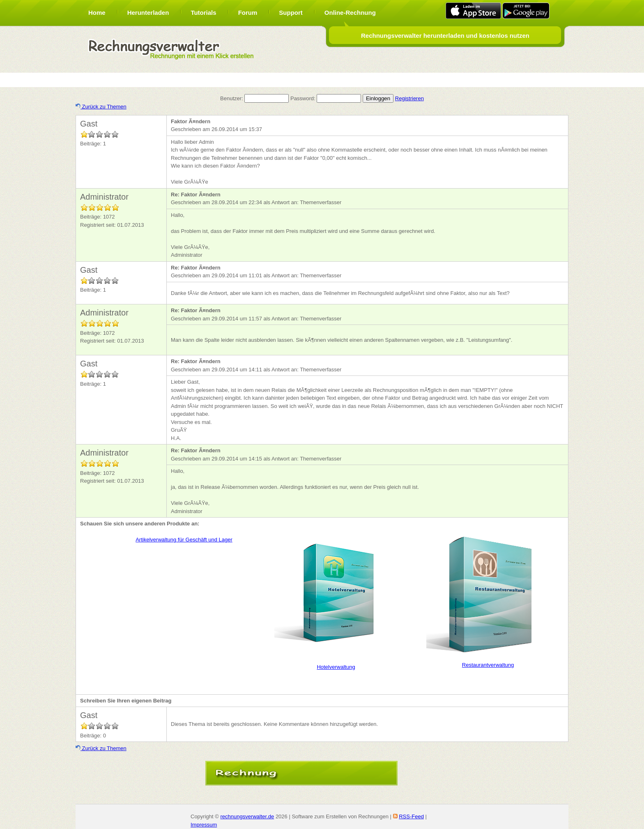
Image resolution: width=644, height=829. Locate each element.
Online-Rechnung (350, 13)
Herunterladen (148, 13)
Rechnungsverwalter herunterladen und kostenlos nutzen (445, 36)
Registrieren (409, 98)
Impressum (204, 825)
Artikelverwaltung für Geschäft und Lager (184, 540)
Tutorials (203, 13)
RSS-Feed (411, 816)
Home (97, 13)
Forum (248, 13)
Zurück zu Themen (101, 107)
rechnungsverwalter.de (247, 816)
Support (291, 13)
